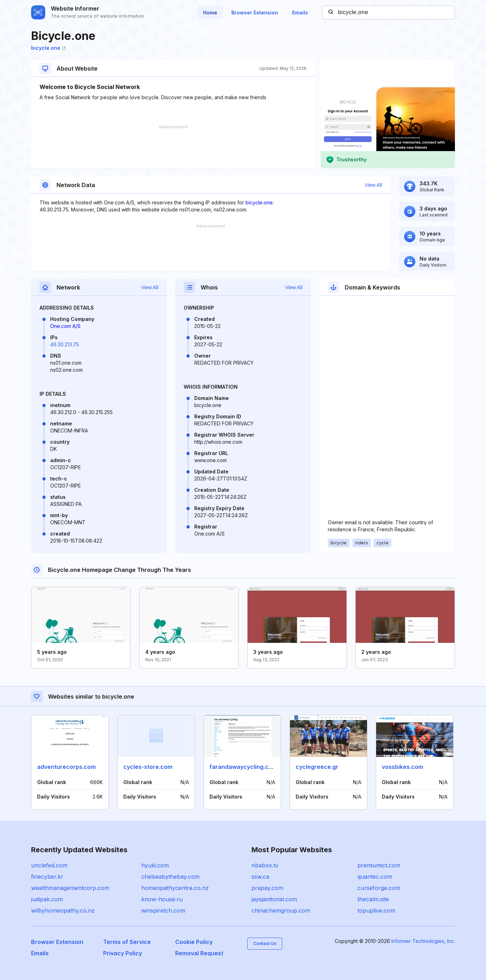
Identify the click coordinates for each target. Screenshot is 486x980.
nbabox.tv (265, 865)
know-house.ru (162, 899)
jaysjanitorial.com (274, 899)
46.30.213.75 (65, 344)
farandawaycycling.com (243, 767)
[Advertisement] (173, 147)
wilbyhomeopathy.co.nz (63, 910)
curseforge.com (379, 888)
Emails (300, 13)
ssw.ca (260, 877)
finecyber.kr (47, 877)
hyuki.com (155, 865)
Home (210, 13)
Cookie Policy (194, 942)
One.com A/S (65, 326)
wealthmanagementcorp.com (70, 888)
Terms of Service (127, 942)
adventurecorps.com (66, 767)
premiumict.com (379, 865)
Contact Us (265, 943)
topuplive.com (376, 910)
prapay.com (267, 888)
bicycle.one (48, 48)
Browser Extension (255, 13)
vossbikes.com (402, 767)
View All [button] (374, 185)
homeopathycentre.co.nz (175, 888)
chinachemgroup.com (281, 910)
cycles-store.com (148, 767)
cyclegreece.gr (317, 767)
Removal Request (199, 953)
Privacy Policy (123, 953)
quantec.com (375, 877)
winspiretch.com (163, 910)
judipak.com (47, 899)
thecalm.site (373, 899)
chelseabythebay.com (170, 877)
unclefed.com (49, 865)
